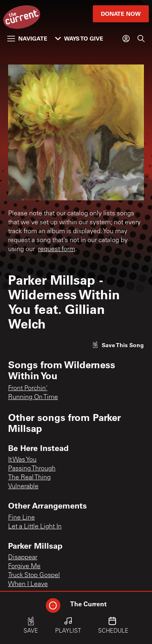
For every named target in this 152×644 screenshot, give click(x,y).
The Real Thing (29, 478)
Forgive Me (24, 567)
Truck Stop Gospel (34, 575)
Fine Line (21, 518)
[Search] (141, 39)
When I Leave (28, 584)
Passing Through (32, 469)
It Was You (22, 460)
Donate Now (121, 14)
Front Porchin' (28, 389)
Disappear (23, 558)
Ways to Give (79, 38)
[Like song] (118, 345)
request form (57, 249)
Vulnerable (23, 487)
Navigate (27, 38)
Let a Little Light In (35, 527)
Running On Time (33, 397)
